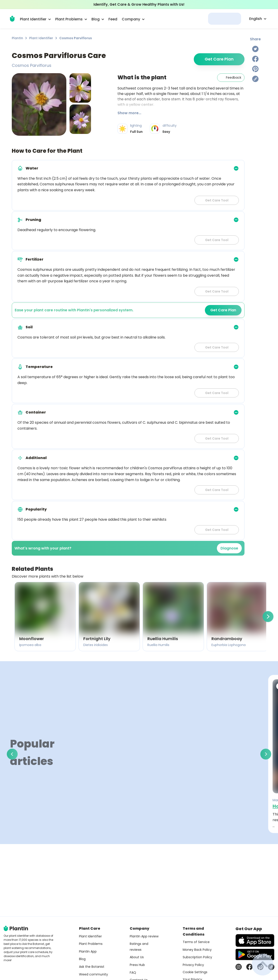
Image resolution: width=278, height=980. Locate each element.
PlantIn (17, 38)
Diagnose (229, 548)
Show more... (129, 113)
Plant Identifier (41, 38)
